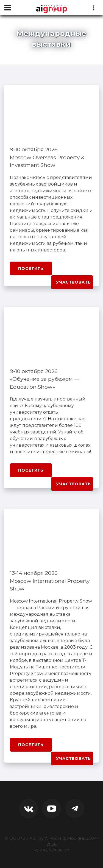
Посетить (31, 268)
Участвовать (73, 282)
